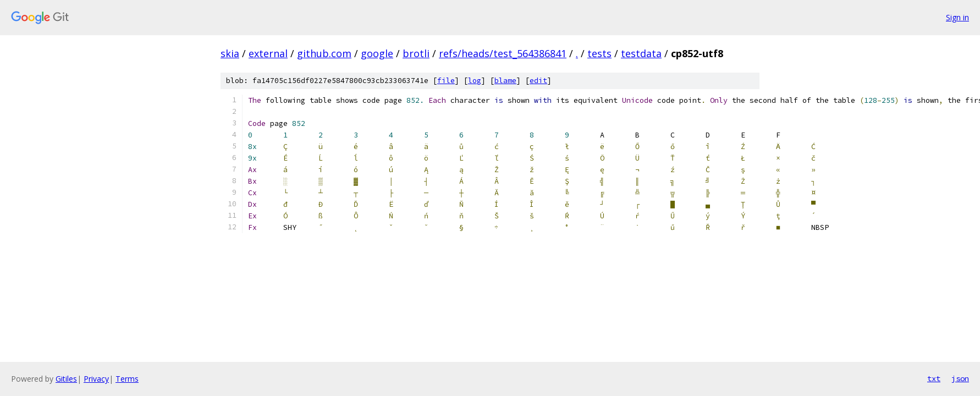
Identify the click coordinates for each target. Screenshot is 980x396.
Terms (127, 379)
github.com (324, 53)
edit (538, 81)
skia (230, 53)
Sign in (957, 17)
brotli (416, 53)
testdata (641, 53)
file (446, 81)
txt (934, 378)
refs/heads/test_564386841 (503, 53)
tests (599, 53)
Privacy (96, 379)
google (377, 53)
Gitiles (66, 379)
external (268, 53)
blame (505, 81)
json (960, 378)
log (475, 81)
